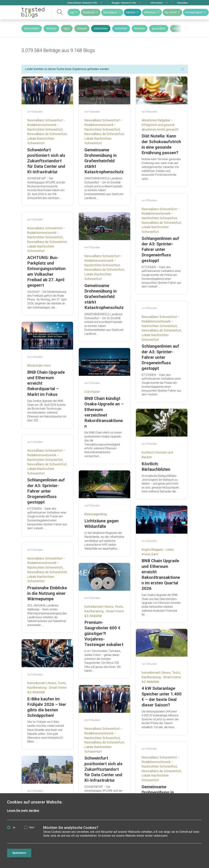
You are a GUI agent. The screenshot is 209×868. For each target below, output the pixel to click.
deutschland (32, 28)
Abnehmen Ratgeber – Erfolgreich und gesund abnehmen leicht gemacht (160, 125)
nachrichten (101, 28)
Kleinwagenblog (96, 514)
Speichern (19, 853)
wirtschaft (121, 28)
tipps (67, 28)
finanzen (140, 28)
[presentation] (186, 28)
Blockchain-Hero (39, 365)
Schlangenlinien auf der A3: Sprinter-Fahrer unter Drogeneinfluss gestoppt (160, 250)
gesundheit (159, 28)
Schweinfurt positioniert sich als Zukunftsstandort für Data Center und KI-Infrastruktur (46, 161)
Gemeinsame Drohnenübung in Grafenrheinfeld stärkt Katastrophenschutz (104, 161)
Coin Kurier (92, 392)
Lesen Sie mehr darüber (23, 811)
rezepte (82, 28)
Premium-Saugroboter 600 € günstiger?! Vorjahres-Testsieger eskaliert (104, 634)
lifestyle (51, 28)
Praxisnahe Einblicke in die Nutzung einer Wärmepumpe (47, 593)
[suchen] (60, 12)
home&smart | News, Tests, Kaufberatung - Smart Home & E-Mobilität (104, 611)
